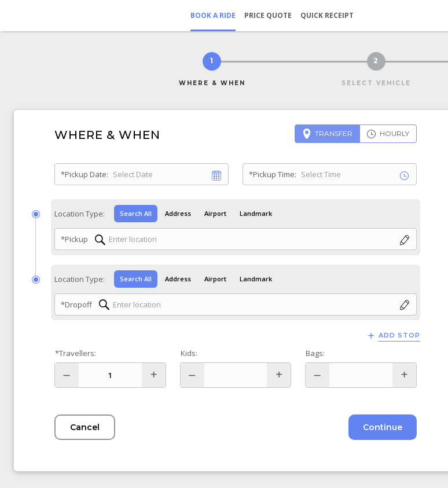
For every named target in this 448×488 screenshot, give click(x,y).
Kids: (189, 353)
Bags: (315, 353)
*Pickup (74, 239)
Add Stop (399, 335)
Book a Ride (213, 15)
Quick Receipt (327, 15)
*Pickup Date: (85, 174)
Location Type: (80, 214)
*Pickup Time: (273, 174)
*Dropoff (76, 304)
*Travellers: (76, 353)
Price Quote (268, 15)
